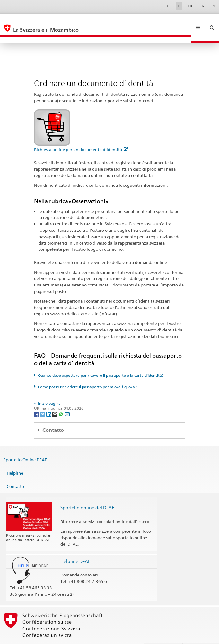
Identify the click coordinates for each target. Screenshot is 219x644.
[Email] (67, 400)
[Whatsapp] (61, 400)
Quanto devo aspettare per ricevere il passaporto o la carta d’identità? (101, 362)
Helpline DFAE (75, 547)
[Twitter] (43, 400)
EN (202, 6)
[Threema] (55, 400)
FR (190, 6)
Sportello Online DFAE (25, 446)
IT (179, 6)
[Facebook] (37, 400)
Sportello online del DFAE (87, 494)
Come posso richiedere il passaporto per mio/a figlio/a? (87, 373)
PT (214, 6)
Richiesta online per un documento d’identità (81, 136)
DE (168, 6)
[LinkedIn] (49, 400)
